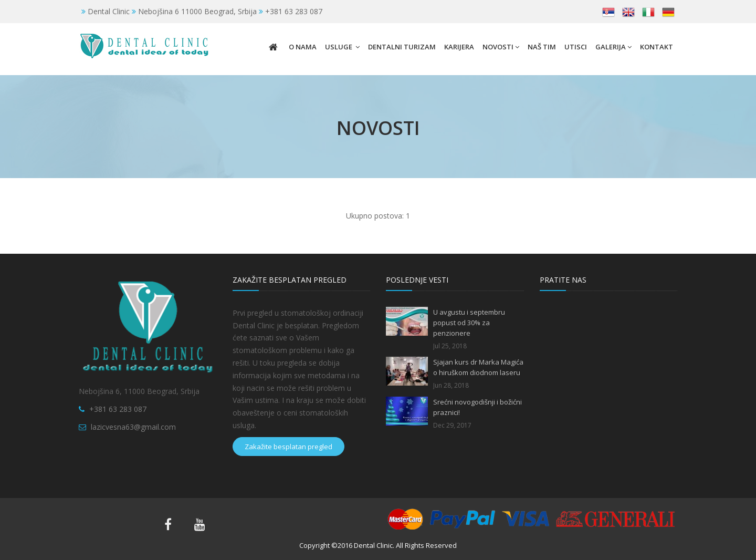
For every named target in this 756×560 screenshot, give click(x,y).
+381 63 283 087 (118, 409)
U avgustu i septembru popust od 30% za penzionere (469, 323)
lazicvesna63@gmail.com (133, 427)
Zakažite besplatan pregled (288, 447)
